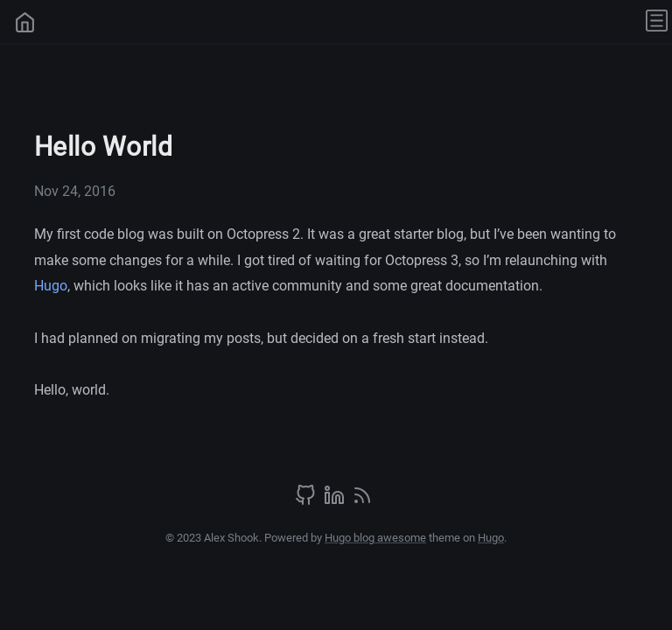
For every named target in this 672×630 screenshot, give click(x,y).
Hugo (51, 286)
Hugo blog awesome (375, 538)
